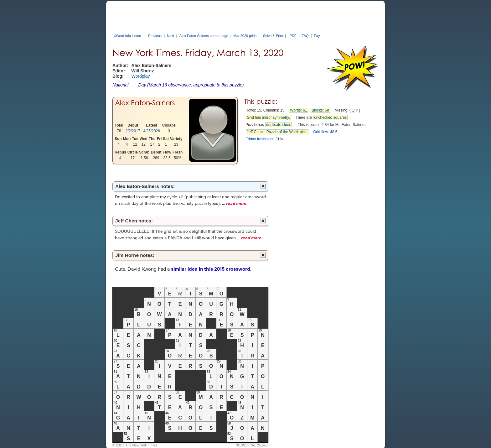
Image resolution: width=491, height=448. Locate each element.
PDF (293, 36)
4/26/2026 (152, 131)
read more (236, 203)
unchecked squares (330, 117)
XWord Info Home (127, 36)
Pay (317, 36)
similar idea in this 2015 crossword (211, 269)
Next (171, 36)
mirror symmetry (276, 117)
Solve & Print (273, 36)
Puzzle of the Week (283, 132)
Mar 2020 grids (245, 36)
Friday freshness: (260, 139)
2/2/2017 (133, 131)
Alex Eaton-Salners (145, 103)
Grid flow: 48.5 (325, 132)
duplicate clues (279, 125)
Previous (155, 36)
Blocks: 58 (320, 110)
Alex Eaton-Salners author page (204, 36)
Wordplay (141, 76)
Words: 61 (298, 110)
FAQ (305, 36)
